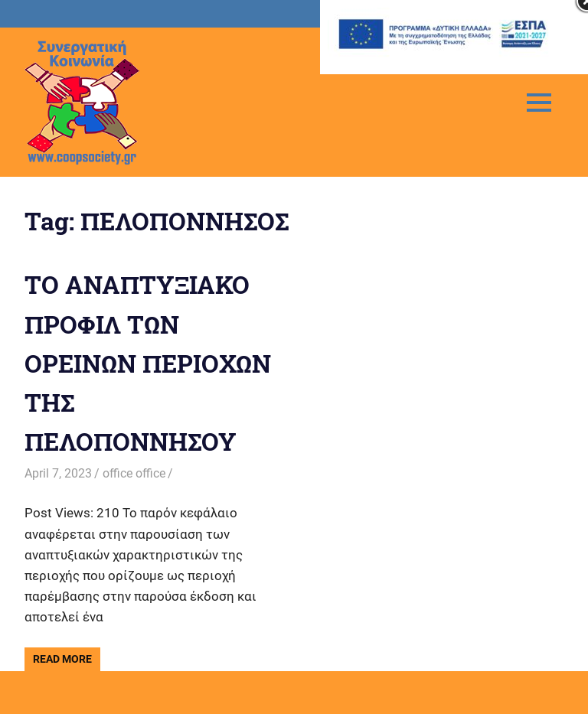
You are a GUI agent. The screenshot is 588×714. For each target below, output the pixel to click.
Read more (62, 659)
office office (134, 473)
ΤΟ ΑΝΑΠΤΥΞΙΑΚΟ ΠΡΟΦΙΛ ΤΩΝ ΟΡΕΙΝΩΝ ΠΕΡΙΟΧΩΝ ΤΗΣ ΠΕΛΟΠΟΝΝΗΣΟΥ (148, 363)
